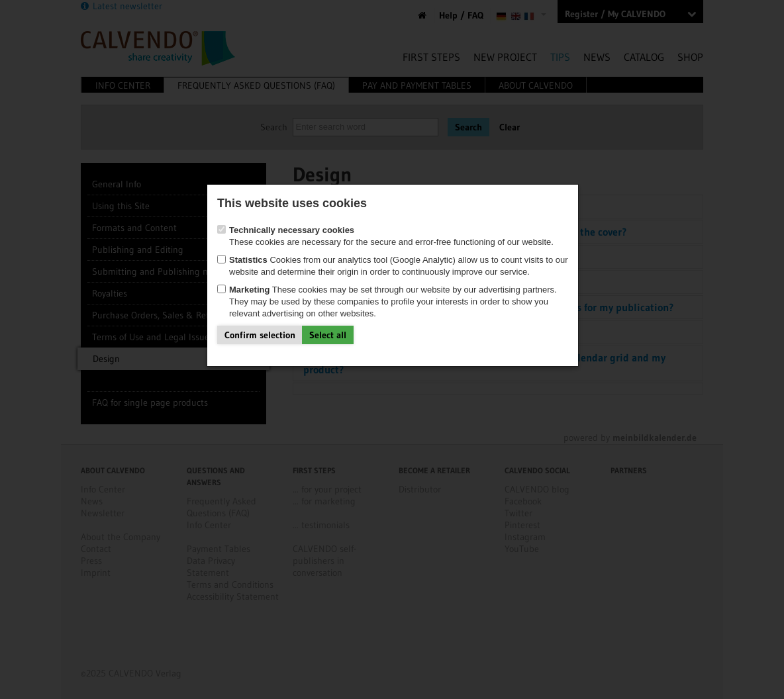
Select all (328, 335)
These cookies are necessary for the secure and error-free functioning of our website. (385, 236)
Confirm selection (260, 335)
